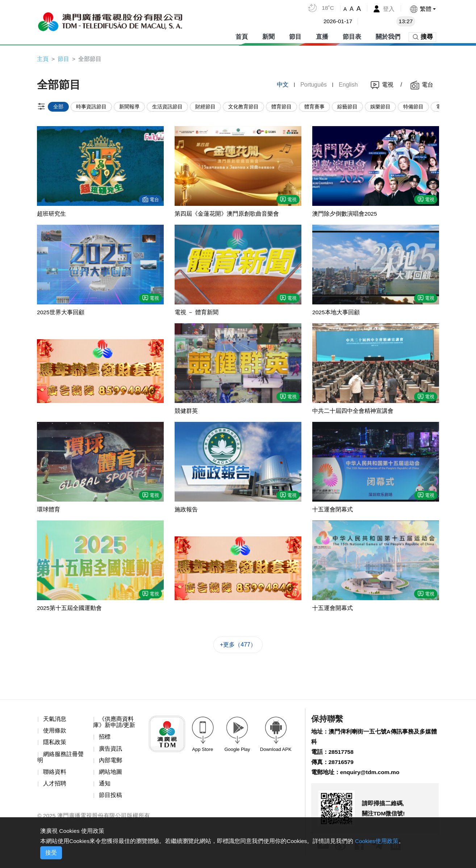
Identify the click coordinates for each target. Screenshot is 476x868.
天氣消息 (55, 721)
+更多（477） (238, 646)
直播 (322, 36)
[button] (423, 9)
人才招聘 (55, 786)
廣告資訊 (110, 751)
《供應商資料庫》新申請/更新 (114, 724)
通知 (105, 786)
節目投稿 (110, 798)
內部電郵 (110, 762)
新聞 (268, 36)
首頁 (242, 36)
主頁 (43, 59)
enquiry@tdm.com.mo (371, 775)
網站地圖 (110, 774)
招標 (105, 739)
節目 (295, 36)
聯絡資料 (55, 774)
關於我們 (388, 36)
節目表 (352, 36)
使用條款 (55, 733)
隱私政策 (55, 744)
